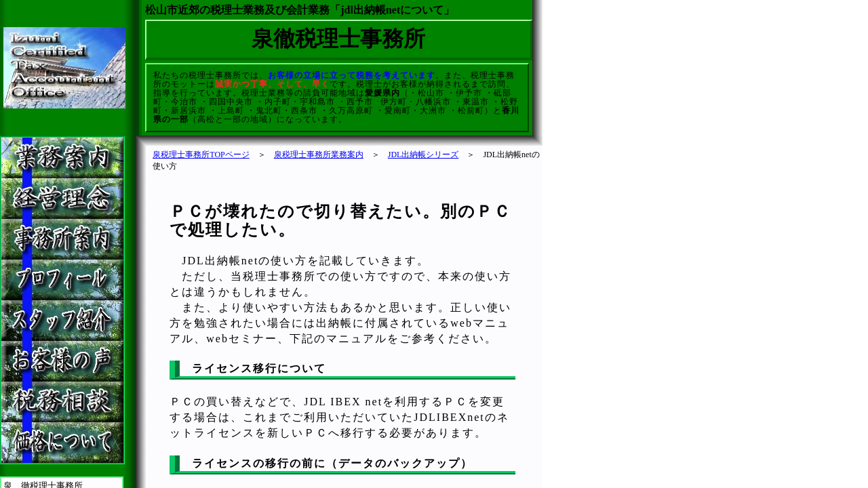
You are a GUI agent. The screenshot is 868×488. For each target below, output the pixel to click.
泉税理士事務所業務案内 (319, 155)
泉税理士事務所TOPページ (201, 155)
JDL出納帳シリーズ (423, 155)
